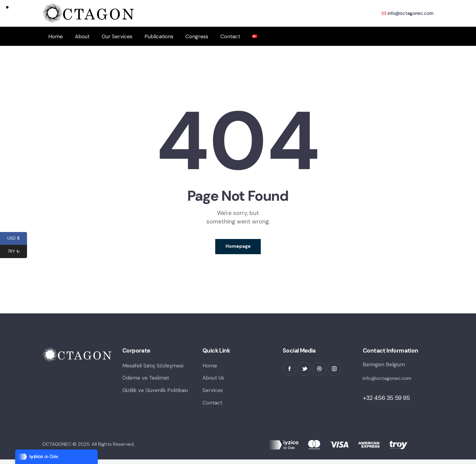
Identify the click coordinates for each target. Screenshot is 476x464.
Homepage (238, 248)
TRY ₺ (17, 252)
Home (56, 36)
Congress (197, 36)
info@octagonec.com (389, 381)
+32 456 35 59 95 (386, 401)
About (82, 36)
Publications (159, 36)
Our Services (117, 36)
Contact (230, 36)
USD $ (17, 239)
